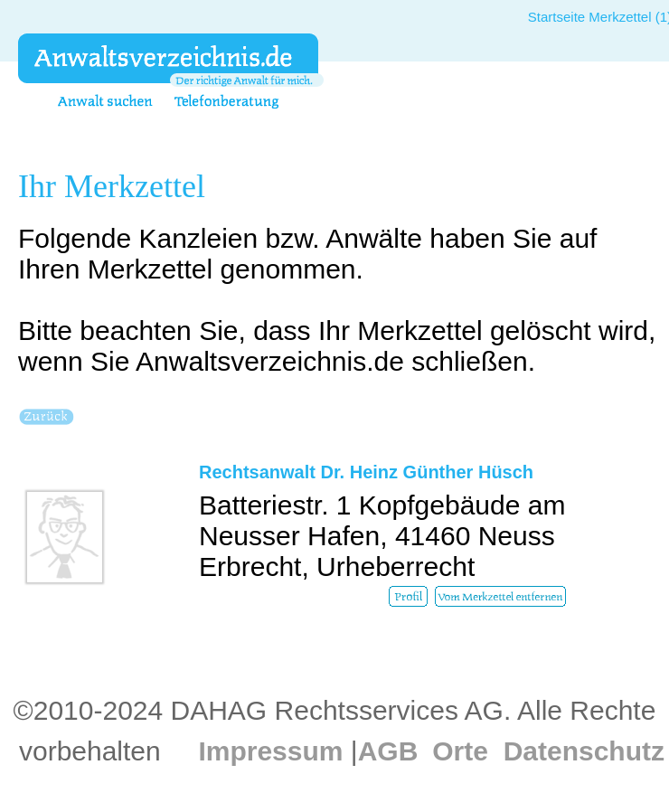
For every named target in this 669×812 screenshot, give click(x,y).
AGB (388, 751)
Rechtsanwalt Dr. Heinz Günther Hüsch (366, 472)
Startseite (556, 17)
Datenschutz (584, 751)
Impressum (270, 751)
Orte (460, 751)
